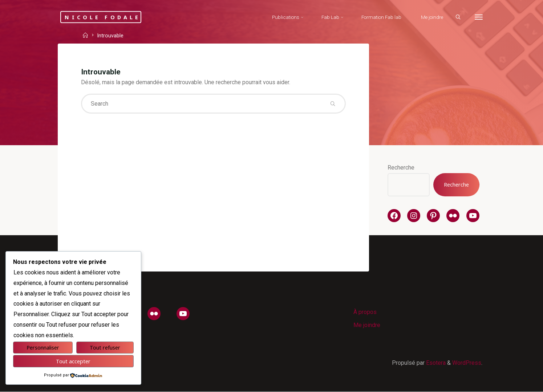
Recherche (401, 168)
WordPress (467, 363)
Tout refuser (105, 348)
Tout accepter (73, 361)
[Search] (458, 17)
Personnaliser (43, 348)
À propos (365, 312)
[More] (478, 17)
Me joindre (367, 325)
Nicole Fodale (104, 17)
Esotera (435, 363)
